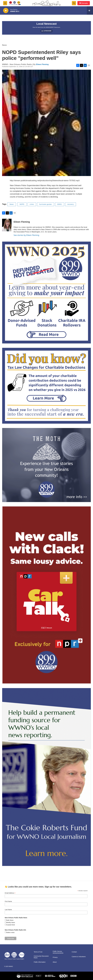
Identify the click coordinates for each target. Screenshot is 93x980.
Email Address (10, 893)
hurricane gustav (46, 204)
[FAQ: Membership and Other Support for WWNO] (46, 293)
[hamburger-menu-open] (5, 3)
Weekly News (11, 922)
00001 (60, 204)
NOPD (22, 204)
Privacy (55, 957)
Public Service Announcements (58, 952)
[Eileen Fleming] (7, 225)
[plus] (46, 595)
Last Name (8, 910)
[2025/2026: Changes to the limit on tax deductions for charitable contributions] (46, 386)
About (55, 962)
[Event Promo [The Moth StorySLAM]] (46, 465)
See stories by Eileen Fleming (26, 235)
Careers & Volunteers (79, 957)
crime (32, 204)
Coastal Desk (10, 925)
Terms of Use (38, 952)
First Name (8, 901)
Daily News (10, 920)
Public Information (40, 962)
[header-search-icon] (74, 3)
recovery (71, 204)
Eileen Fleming (42, 64)
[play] (6, 11)
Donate (85, 3)
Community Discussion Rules (41, 957)
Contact (74, 952)
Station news (10, 932)
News (4, 45)
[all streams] (90, 10)
